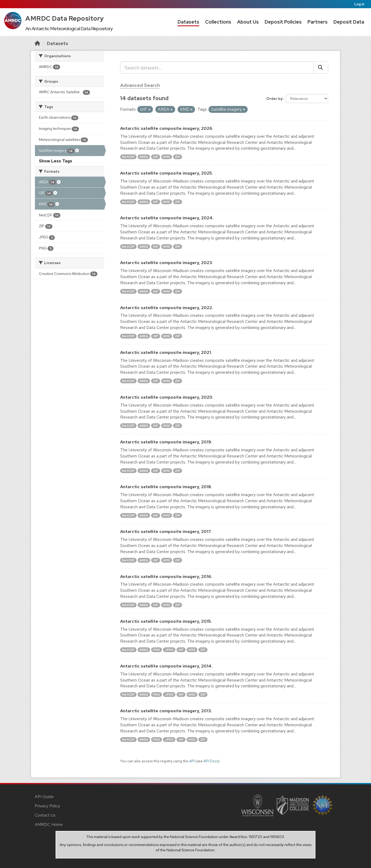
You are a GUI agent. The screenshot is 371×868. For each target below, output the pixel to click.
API (192, 761)
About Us (248, 22)
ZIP (178, 157)
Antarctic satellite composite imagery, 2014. (166, 666)
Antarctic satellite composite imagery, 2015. (166, 621)
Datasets (188, 22)
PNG (157, 650)
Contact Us (45, 815)
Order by (274, 99)
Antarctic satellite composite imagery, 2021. (166, 352)
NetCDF (128, 157)
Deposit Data (349, 22)
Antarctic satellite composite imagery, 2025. (167, 173)
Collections (218, 22)
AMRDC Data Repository (65, 18)
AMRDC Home (49, 824)
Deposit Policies (283, 22)
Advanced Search (140, 85)
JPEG (169, 650)
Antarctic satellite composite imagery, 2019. (166, 442)
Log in (359, 4)
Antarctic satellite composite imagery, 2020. (167, 397)
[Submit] (321, 68)
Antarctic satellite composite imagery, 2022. (167, 308)
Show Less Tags (56, 161)
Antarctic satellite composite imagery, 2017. (166, 531)
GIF (156, 157)
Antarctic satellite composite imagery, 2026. (167, 128)
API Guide (44, 797)
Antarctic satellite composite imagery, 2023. (167, 263)
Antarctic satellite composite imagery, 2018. (166, 487)
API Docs (211, 761)
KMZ (167, 157)
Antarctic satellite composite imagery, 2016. (166, 577)
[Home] (37, 43)
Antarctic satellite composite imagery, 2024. (167, 218)
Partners (318, 22)
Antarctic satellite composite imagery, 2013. (166, 711)
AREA (144, 157)
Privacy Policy (47, 806)
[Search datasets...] (217, 68)
